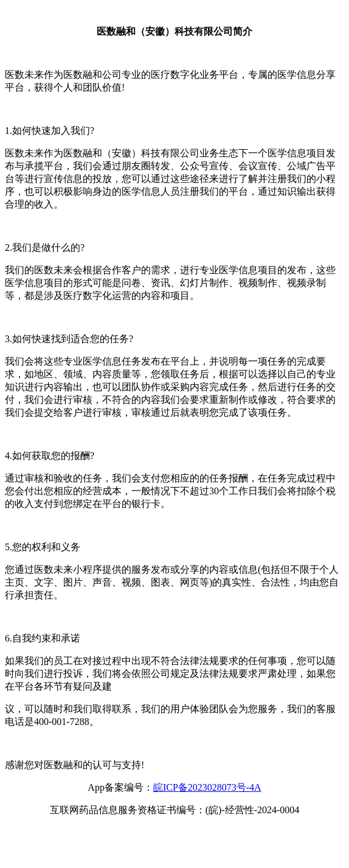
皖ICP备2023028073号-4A (207, 787)
